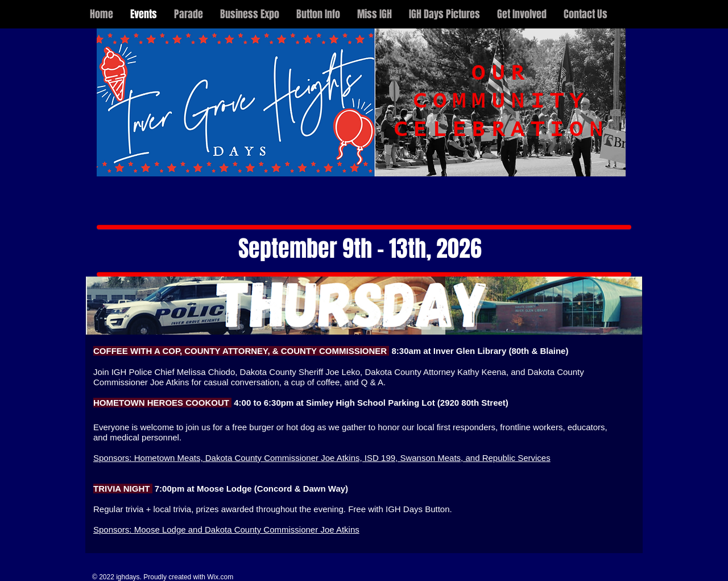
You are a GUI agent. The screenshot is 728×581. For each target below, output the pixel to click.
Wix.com (220, 577)
